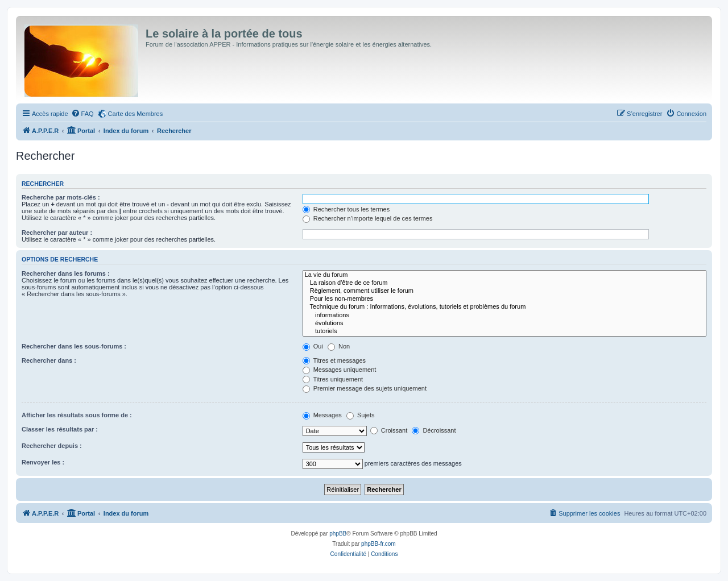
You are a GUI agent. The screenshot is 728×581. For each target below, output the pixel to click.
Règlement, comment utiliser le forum (504, 291)
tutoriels (504, 331)
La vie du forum (504, 275)
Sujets (361, 415)
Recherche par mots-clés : (61, 197)
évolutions (504, 323)
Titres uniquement (333, 379)
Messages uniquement (340, 370)
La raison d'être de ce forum (504, 283)
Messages (322, 415)
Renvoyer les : (43, 462)
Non (339, 346)
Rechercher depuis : (52, 446)
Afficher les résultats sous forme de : (77, 415)
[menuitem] (82, 114)
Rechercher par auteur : (57, 233)
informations (504, 316)
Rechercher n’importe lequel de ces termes (368, 218)
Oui (313, 346)
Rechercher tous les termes (346, 209)
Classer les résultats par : (60, 429)
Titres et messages (334, 360)
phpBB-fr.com (379, 544)
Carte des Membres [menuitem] (136, 114)
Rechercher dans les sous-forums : (74, 346)
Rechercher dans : (49, 360)
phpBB (338, 534)
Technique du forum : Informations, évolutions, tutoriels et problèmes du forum (504, 307)
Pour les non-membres (504, 299)
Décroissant (434, 430)
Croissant (389, 430)
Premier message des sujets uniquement (365, 388)
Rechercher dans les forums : (66, 273)
